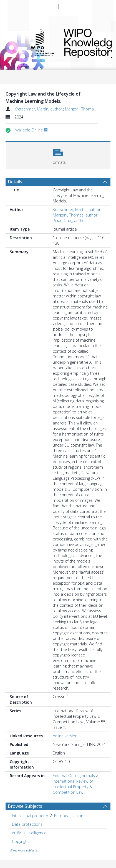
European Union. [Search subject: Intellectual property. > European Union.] (69, 816)
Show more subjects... (25, 850)
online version (65, 736)
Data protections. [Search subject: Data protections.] (28, 824)
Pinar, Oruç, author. (70, 221)
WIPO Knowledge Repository (83, 42)
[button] (58, 155)
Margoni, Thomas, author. (88, 109)
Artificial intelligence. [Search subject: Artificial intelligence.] (30, 833)
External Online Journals (74, 776)
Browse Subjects (25, 806)
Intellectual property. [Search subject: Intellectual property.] (30, 816)
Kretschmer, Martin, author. (39, 109)
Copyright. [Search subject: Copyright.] (21, 841)
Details (15, 182)
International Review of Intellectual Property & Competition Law (73, 787)
